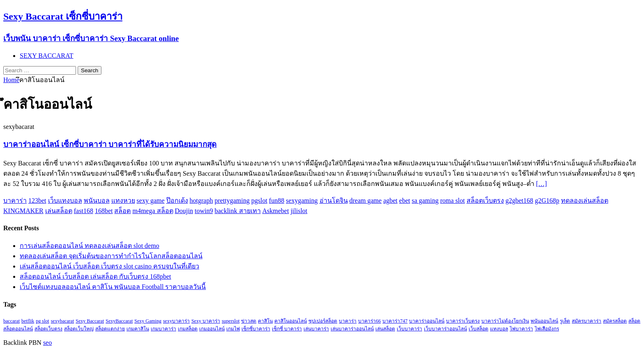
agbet (390, 201)
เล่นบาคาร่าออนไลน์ (352, 329)
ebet (405, 201)
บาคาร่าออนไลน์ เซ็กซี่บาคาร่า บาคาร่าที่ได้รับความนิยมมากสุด (110, 144)
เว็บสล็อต (478, 329)
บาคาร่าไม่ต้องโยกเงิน (505, 321)
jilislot (299, 211)
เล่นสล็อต (59, 211)
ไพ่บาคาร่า (521, 329)
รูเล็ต (565, 321)
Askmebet (276, 211)
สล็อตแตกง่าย (110, 329)
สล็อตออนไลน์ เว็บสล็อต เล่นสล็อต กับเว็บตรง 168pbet (95, 276)
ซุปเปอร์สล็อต (323, 321)
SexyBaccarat (119, 321)
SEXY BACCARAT (47, 56)
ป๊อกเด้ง (177, 201)
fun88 (277, 201)
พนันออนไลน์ (544, 321)
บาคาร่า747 (395, 321)
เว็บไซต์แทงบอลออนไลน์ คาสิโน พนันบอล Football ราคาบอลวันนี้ (113, 287)
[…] (542, 184)
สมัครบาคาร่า (586, 321)
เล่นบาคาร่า (316, 329)
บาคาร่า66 (369, 321)
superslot (231, 321)
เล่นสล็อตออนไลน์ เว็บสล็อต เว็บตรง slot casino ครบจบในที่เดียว (109, 266)
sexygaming (302, 201)
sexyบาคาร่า (176, 321)
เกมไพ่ (233, 329)
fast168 (84, 211)
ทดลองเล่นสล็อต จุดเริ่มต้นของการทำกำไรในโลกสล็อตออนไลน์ (111, 256)
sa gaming (425, 201)
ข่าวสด (249, 321)
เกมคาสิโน (138, 329)
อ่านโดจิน (334, 201)
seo (47, 343)
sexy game (151, 201)
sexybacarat (63, 321)
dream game (366, 201)
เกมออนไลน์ (212, 329)
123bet (37, 201)
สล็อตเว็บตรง (485, 201)
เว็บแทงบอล (65, 201)
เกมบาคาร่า (163, 329)
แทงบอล (499, 329)
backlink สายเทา (237, 211)
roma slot (453, 201)
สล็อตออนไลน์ (18, 329)
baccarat (11, 321)
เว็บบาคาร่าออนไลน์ (445, 329)
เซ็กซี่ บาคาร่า (287, 329)
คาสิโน (265, 321)
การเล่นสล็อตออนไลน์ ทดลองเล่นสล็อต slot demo (90, 246)
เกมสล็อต (188, 329)
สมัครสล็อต (615, 321)
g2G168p (547, 201)
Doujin (184, 211)
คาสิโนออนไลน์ (291, 321)
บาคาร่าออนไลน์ (427, 321)
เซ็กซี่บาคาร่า (256, 329)
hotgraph (201, 201)
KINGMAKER (23, 211)
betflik (28, 321)
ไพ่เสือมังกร (547, 329)
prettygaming (232, 201)
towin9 (204, 211)
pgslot (259, 201)
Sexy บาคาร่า (206, 321)
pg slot (42, 321)
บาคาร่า (15, 201)
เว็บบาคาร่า (409, 329)
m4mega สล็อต (153, 211)
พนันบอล (97, 201)
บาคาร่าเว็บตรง (463, 321)
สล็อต (122, 211)
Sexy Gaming (148, 321)
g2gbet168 (520, 201)
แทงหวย (123, 201)
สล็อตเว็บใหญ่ (79, 329)
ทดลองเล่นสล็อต (585, 201)
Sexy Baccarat (90, 321)
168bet (104, 211)
